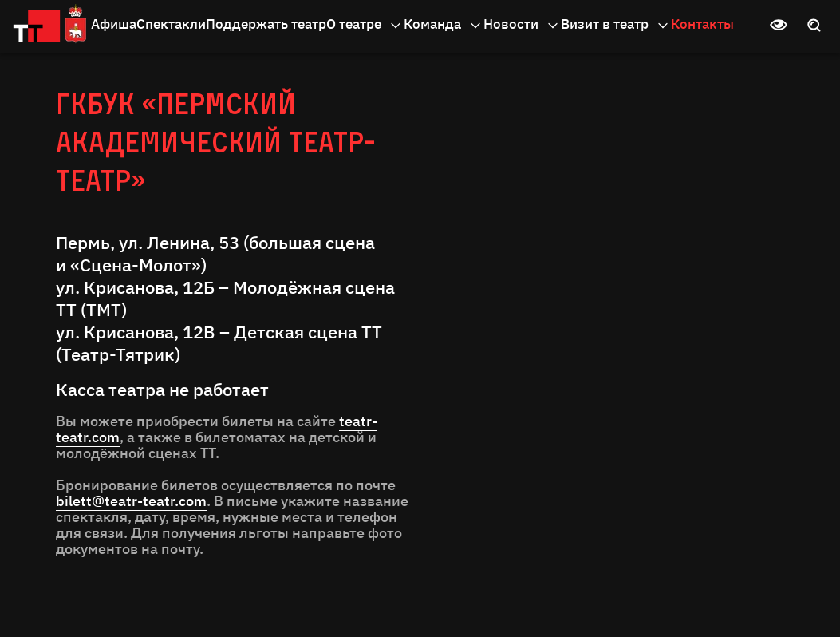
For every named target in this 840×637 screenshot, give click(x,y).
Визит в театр (616, 24)
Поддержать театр (266, 24)
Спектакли (171, 24)
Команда (444, 24)
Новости (522, 24)
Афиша (114, 24)
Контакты (702, 24)
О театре (365, 24)
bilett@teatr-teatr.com (131, 501)
